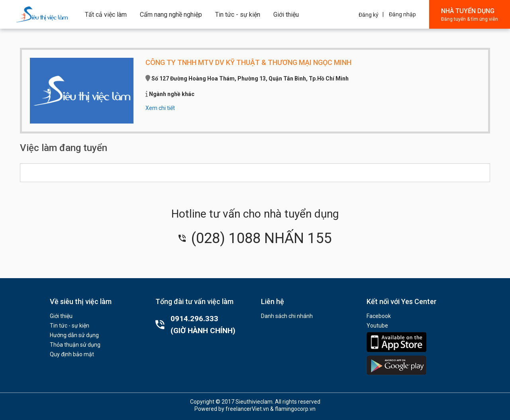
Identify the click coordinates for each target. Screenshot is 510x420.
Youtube (377, 326)
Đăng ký (369, 15)
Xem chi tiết (160, 108)
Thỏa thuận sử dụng (75, 345)
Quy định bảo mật (72, 354)
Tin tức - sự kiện (238, 15)
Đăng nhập (402, 14)
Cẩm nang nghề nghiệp (171, 15)
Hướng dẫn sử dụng (74, 335)
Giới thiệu (286, 15)
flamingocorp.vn (295, 409)
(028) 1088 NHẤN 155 (255, 238)
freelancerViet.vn (247, 409)
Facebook (379, 316)
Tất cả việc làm (106, 15)
